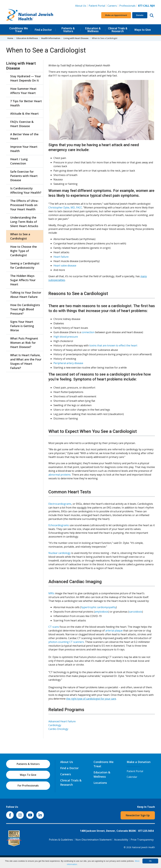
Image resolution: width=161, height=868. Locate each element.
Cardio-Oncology (58, 729)
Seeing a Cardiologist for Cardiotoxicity (25, 265)
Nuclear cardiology (60, 553)
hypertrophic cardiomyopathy (99, 607)
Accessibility (121, 840)
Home (10, 38)
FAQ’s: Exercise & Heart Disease (22, 124)
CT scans (54, 627)
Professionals (127, 6)
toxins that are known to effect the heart (113, 345)
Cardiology (55, 725)
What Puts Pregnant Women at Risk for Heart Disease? (24, 343)
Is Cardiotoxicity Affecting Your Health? (26, 190)
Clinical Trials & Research (118, 30)
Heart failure (61, 257)
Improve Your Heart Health (24, 149)
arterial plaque (114, 631)
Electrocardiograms (60, 504)
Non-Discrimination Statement (94, 840)
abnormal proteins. (60, 475)
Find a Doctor (43, 30)
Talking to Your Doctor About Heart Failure (26, 295)
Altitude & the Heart (24, 114)
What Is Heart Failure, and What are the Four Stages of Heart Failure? (26, 361)
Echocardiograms (59, 525)
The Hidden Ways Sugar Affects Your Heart (23, 280)
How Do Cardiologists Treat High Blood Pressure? (25, 309)
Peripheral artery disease (68, 363)
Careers (113, 6)
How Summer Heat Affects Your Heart (23, 91)
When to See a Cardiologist (20, 236)
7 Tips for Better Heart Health (26, 103)
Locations (100, 783)
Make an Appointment (116, 15)
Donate (140, 15)
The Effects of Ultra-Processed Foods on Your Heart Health (24, 205)
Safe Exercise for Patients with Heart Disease (24, 176)
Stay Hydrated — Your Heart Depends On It (26, 78)
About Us (81, 6)
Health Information (51, 38)
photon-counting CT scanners (66, 642)
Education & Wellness (93, 30)
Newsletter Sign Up (138, 815)
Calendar (132, 777)
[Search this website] (152, 15)
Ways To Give (28, 775)
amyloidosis (102, 612)
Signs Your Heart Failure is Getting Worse (22, 326)
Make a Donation (139, 762)
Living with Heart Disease (76, 38)
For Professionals (28, 786)
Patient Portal (97, 6)
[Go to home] (30, 15)
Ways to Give (143, 30)
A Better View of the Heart (24, 136)
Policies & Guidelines (61, 840)
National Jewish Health (143, 847)
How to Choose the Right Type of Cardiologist (24, 251)
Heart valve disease (65, 266)
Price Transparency (142, 840)
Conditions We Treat (19, 30)
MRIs (51, 593)
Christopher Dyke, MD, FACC (65, 208)
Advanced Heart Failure (62, 721)
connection (88, 332)
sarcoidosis (136, 612)
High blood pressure (66, 337)
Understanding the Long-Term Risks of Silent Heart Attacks (24, 222)
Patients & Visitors (68, 30)
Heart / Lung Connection (19, 161)
